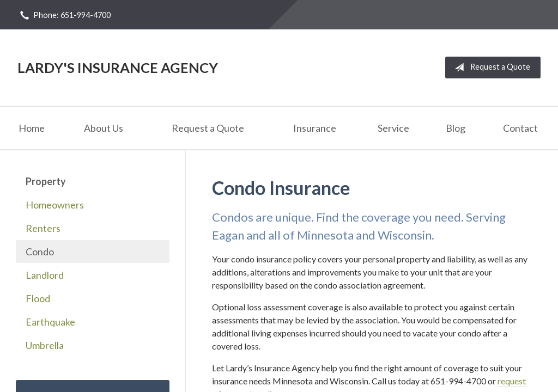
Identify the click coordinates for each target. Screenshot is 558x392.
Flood (38, 298)
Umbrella (45, 345)
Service (393, 128)
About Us (104, 128)
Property (46, 181)
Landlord (45, 275)
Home (32, 128)
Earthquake (50, 322)
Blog (456, 128)
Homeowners (55, 205)
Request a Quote (490, 68)
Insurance (315, 128)
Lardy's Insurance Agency (118, 68)
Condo (40, 252)
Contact (520, 128)
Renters (43, 228)
